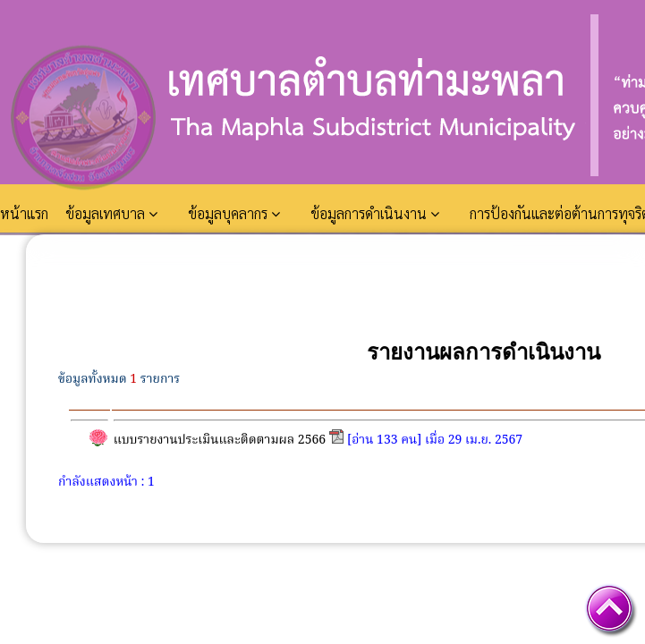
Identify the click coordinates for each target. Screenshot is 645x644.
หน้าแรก (26, 213)
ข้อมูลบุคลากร (234, 213)
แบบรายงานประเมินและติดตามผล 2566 (220, 440)
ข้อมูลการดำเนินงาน (375, 213)
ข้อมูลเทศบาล (111, 213)
